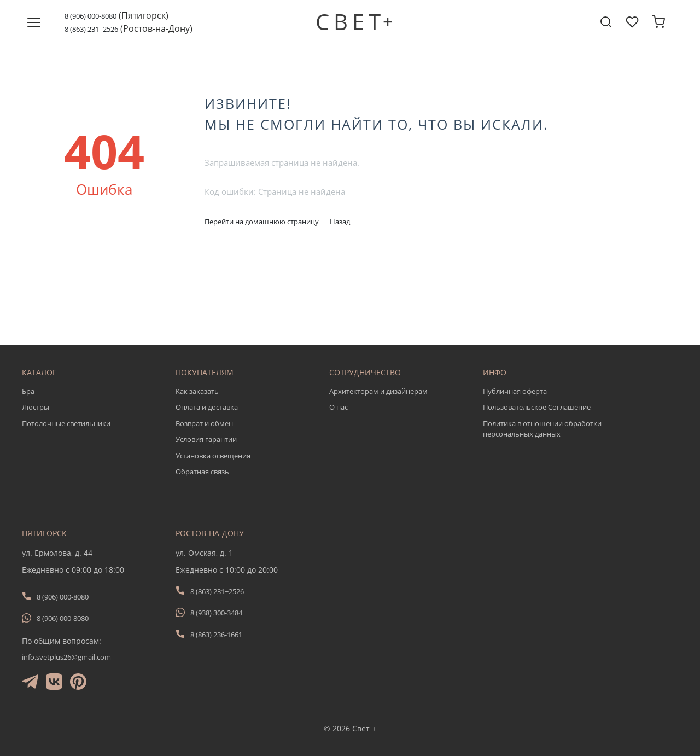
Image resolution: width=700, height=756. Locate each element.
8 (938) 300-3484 (216, 613)
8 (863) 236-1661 (216, 635)
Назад (340, 222)
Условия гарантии (206, 439)
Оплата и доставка (207, 407)
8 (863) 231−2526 (217, 591)
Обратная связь (202, 472)
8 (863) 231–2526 (91, 29)
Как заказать (197, 391)
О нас (339, 407)
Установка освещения (213, 456)
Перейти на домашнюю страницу (262, 222)
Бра (28, 391)
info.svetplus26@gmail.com (66, 657)
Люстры (36, 407)
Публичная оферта (515, 391)
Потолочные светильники (66, 423)
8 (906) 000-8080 (91, 16)
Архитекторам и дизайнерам (378, 391)
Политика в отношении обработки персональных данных (542, 429)
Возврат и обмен (204, 423)
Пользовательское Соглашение (537, 407)
